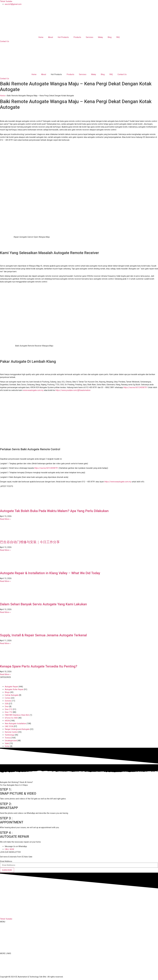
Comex (8, 698)
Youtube (3, 967)
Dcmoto (8, 701)
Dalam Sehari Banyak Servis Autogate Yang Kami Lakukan (43, 604)
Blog (110, 37)
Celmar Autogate (12, 695)
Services (90, 37)
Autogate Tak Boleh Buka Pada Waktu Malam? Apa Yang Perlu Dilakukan (54, 511)
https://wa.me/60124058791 (135, 387)
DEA (7, 704)
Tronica (8, 738)
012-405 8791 (12, 914)
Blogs (7, 692)
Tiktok (3, 964)
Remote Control (11, 732)
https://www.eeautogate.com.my (118, 482)
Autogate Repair (11, 687)
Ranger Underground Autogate (17, 729)
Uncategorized (11, 741)
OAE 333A (9, 726)
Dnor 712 (9, 712)
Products (77, 37)
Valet (7, 743)
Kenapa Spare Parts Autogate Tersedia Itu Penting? (39, 666)
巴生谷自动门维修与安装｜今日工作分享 (30, 542)
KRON (7, 721)
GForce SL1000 (11, 718)
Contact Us (122, 74)
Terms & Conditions (8, 969)
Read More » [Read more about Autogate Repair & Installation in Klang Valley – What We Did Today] (5, 581)
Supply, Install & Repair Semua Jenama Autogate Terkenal (43, 635)
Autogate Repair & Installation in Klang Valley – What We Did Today (50, 573)
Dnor (7, 706)
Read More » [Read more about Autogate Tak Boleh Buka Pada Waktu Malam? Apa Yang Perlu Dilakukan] (5, 519)
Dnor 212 (9, 709)
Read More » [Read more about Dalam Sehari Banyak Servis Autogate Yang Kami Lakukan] (5, 612)
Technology (9, 735)
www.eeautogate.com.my (33, 390)
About (51, 37)
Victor (7, 746)
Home (41, 37)
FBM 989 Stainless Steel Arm (17, 715)
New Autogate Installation (15, 724)
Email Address (6, 861)
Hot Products (63, 37)
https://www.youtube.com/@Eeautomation (73, 390)
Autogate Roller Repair (14, 689)
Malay (100, 37)
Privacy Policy (6, 972)
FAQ (118, 37)
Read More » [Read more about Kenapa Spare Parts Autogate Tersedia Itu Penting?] (5, 674)
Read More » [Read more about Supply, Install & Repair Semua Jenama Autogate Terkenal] (5, 643)
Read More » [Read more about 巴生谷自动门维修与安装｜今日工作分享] (5, 550)
